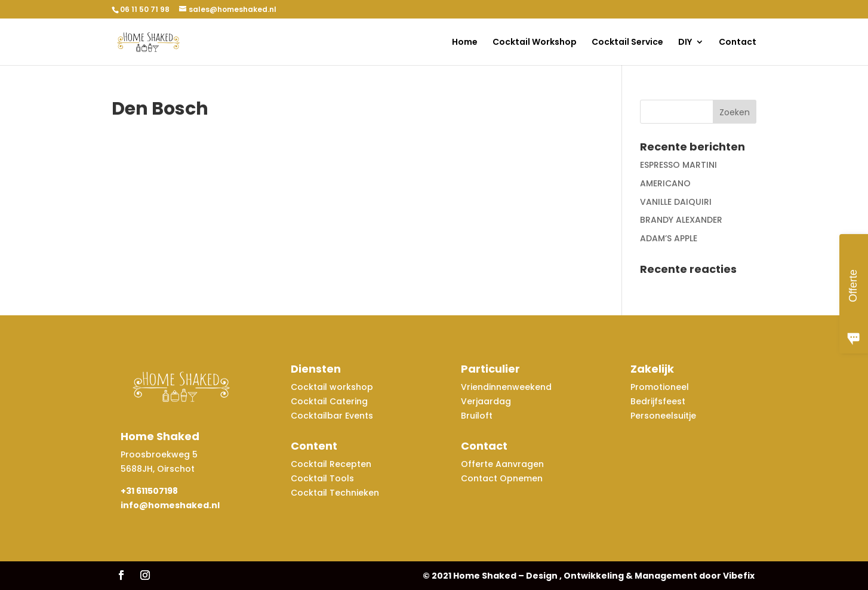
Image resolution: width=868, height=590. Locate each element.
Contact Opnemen (502, 478)
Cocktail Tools (322, 478)
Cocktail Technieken (335, 493)
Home (465, 43)
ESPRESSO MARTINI (678, 165)
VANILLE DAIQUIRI (676, 202)
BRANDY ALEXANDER (681, 220)
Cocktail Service (627, 43)
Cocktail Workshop (535, 43)
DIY (685, 43)
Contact (738, 43)
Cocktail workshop (333, 387)
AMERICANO (665, 183)
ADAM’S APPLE (669, 238)
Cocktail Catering (329, 401)
